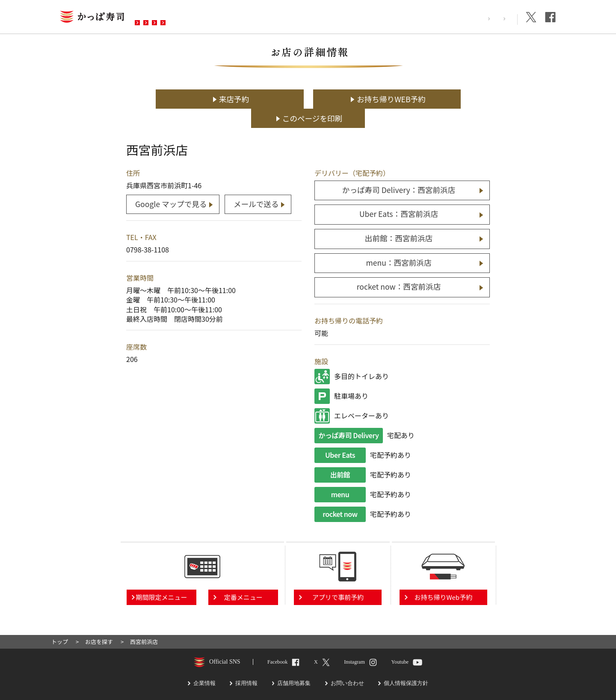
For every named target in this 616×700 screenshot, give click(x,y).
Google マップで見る (171, 184)
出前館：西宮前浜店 (399, 218)
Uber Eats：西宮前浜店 (399, 194)
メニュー (207, 18)
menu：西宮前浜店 (398, 243)
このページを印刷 (436, 99)
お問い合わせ (308, 18)
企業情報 (498, 19)
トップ (60, 621)
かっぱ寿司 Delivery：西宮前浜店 (399, 171)
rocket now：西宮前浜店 (399, 267)
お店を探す (160, 18)
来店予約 (188, 99)
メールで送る (257, 184)
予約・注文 (254, 18)
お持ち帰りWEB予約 (312, 99)
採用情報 (461, 19)
